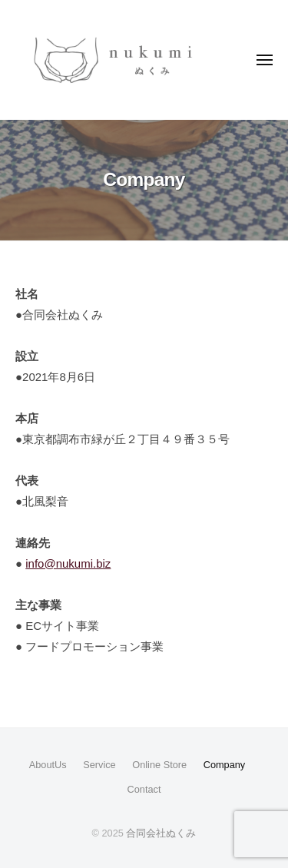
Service (99, 765)
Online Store (159, 765)
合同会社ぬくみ (161, 833)
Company (225, 765)
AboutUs (48, 765)
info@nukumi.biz (68, 563)
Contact (144, 789)
